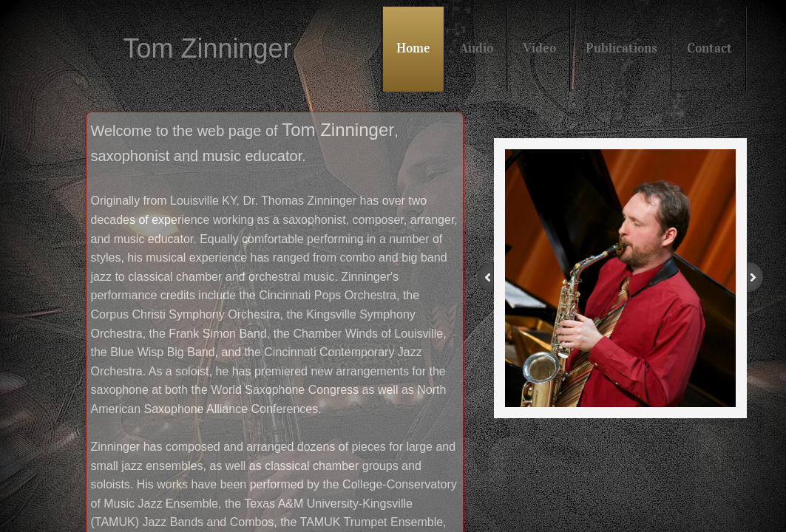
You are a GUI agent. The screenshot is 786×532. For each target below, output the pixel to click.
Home (413, 48)
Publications (621, 48)
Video (539, 48)
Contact (709, 48)
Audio (477, 48)
